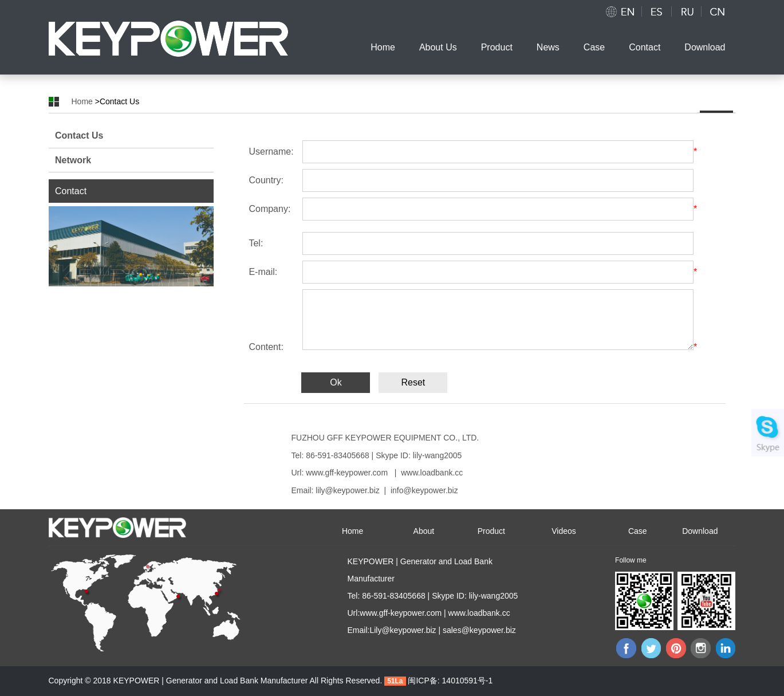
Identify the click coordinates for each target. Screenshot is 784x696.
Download (705, 47)
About (424, 531)
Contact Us (79, 135)
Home (383, 47)
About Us (438, 47)
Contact (645, 47)
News (548, 47)
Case (594, 47)
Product (497, 47)
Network (73, 160)
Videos (564, 531)
